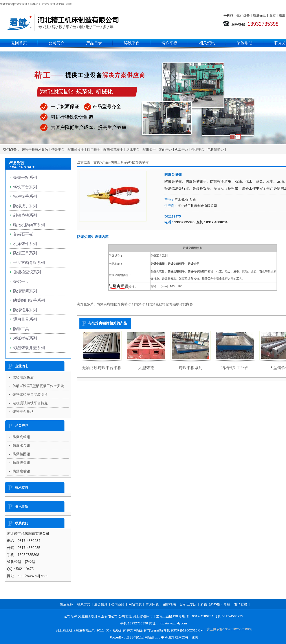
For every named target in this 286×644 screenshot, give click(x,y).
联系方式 (84, 604)
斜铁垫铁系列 (25, 215)
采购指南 (169, 604)
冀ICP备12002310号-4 (187, 630)
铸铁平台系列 (25, 187)
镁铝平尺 (21, 282)
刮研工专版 (188, 604)
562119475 (173, 216)
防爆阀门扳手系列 (29, 300)
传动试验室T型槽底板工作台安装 (38, 386)
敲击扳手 (149, 149)
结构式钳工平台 (235, 368)
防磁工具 (21, 329)
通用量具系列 (25, 319)
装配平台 (165, 149)
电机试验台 (216, 149)
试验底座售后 (23, 377)
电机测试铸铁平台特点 (30, 403)
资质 (272, 15)
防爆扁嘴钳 (21, 471)
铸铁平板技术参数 (35, 149)
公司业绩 (118, 604)
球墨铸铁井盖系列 (29, 348)
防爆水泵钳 (21, 445)
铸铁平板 (169, 43)
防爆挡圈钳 (21, 454)
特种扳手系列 (25, 196)
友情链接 (241, 604)
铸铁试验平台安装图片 (30, 394)
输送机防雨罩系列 (29, 225)
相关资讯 (207, 43)
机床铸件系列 (25, 244)
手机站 (228, 15)
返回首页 (19, 43)
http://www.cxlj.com (173, 623)
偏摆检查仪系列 (27, 272)
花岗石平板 (23, 234)
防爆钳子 (141, 304)
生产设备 (243, 15)
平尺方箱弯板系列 (29, 263)
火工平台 (181, 149)
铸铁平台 (132, 43)
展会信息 (101, 604)
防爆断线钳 (175, 304)
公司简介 (57, 43)
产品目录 (94, 43)
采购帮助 (245, 43)
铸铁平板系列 (191, 368)
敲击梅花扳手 (113, 149)
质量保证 (259, 15)
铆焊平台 (198, 149)
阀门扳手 (94, 149)
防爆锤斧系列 (25, 310)
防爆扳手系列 (25, 206)
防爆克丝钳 (157, 304)
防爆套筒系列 (25, 291)
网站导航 (135, 604)
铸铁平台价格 (23, 412)
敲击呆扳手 (76, 149)
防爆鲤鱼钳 (21, 463)
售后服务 (66, 604)
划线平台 (133, 149)
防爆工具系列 (121, 162)
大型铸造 (146, 368)
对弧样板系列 (25, 338)
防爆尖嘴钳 (140, 162)
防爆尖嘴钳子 (124, 304)
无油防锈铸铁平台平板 (102, 368)
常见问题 (152, 604)
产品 (105, 162)
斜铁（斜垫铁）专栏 (215, 604)
